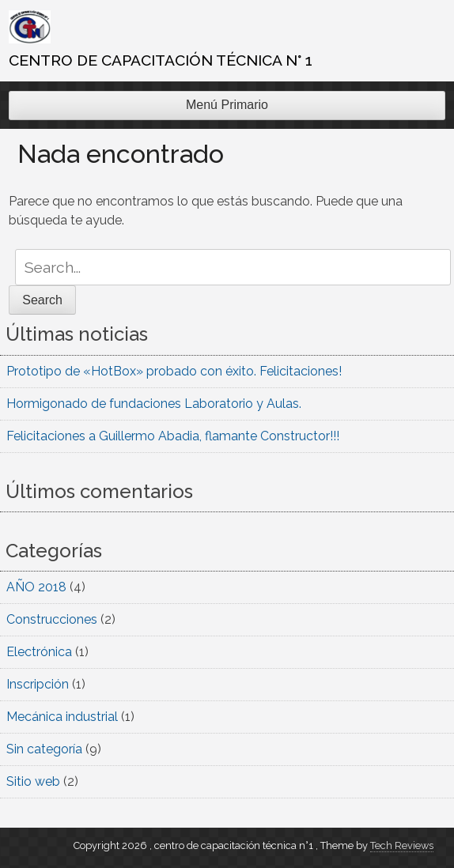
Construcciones (52, 619)
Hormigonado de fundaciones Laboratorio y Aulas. (154, 404)
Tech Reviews (402, 845)
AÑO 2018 (36, 587)
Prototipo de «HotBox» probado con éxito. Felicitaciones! (174, 371)
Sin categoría (44, 749)
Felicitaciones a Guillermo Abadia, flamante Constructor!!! (173, 436)
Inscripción (38, 684)
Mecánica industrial (62, 717)
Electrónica (39, 652)
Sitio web (33, 781)
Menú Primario (227, 105)
